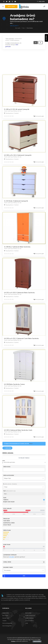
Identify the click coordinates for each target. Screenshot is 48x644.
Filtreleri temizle (24, 458)
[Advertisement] (24, 62)
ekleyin (31, 444)
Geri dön (7, 448)
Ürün (24, 28)
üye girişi (12, 557)
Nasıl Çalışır (28, 613)
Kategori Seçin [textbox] (7, 478)
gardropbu (8, 46)
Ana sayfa (18, 28)
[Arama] (3, 7)
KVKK (27, 623)
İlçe (9, 491)
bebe (17, 45)
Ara (14, 576)
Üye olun (14, 26)
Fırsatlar (6, 519)
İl (10, 484)
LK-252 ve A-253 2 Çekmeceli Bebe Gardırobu (19, 293)
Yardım (4, 621)
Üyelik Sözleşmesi (30, 616)
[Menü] (44, 6)
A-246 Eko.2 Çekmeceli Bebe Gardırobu (17, 247)
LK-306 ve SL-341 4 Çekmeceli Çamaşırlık (18, 155)
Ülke (5, 498)
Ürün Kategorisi (9, 475)
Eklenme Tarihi (8, 567)
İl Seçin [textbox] (6, 487)
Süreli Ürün (7, 562)
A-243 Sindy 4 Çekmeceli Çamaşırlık (16, 201)
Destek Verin (6, 618)
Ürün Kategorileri (7, 626)
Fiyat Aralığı (7, 509)
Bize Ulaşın (5, 616)
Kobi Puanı (7, 545)
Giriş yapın (41, 1)
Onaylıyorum (37, 641)
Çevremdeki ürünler (10, 555)
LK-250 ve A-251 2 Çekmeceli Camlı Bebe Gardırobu (21, 338)
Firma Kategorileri (7, 623)
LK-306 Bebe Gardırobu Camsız (14, 384)
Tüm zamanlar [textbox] (7, 570)
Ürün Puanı (7, 530)
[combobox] (24, 478)
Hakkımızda (6, 613)
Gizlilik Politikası (29, 618)
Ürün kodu (7, 467)
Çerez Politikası (29, 621)
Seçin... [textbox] (6, 494)
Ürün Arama (30, 28)
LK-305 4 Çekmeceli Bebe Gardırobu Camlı (18, 430)
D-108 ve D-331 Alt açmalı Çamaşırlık (17, 109)
